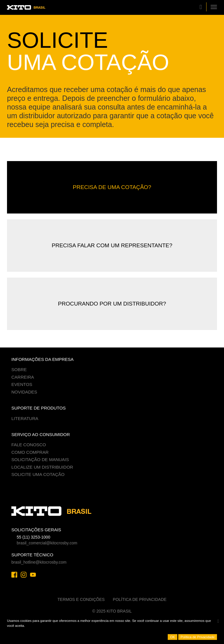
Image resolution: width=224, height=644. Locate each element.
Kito (29, 7)
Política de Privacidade (140, 599)
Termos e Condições (81, 599)
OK (173, 637)
